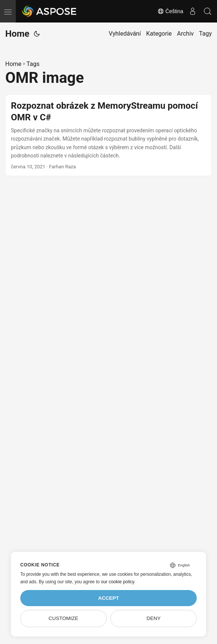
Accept (108, 598)
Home (17, 34)
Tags (33, 64)
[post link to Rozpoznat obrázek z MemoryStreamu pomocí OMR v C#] (108, 136)
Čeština (170, 11)
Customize (63, 618)
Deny (154, 618)
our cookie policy (118, 582)
